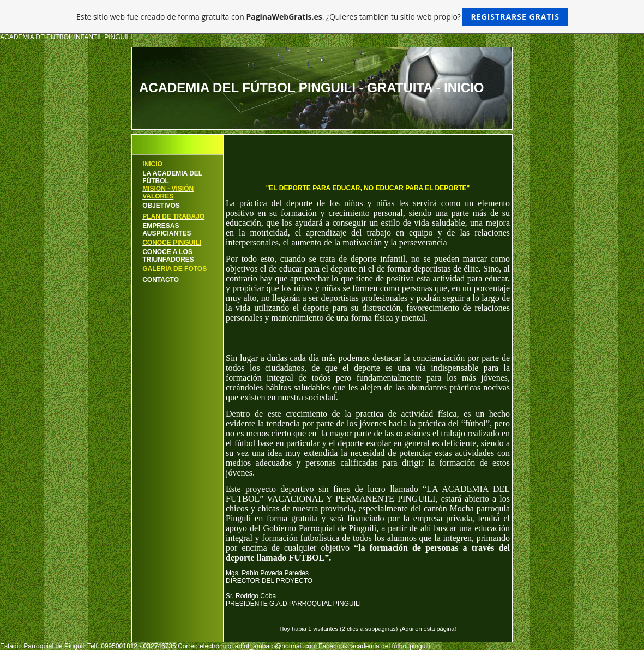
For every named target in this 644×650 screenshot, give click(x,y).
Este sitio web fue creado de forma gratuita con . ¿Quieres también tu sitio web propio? (322, 17)
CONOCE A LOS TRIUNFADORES (168, 256)
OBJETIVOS (161, 206)
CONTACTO (161, 280)
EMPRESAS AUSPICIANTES (167, 230)
